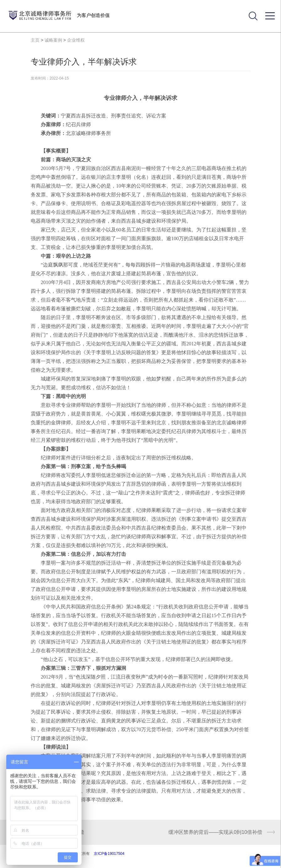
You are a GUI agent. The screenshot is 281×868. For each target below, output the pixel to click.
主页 (35, 40)
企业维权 (76, 40)
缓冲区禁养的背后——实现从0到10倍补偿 (215, 832)
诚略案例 (53, 40)
